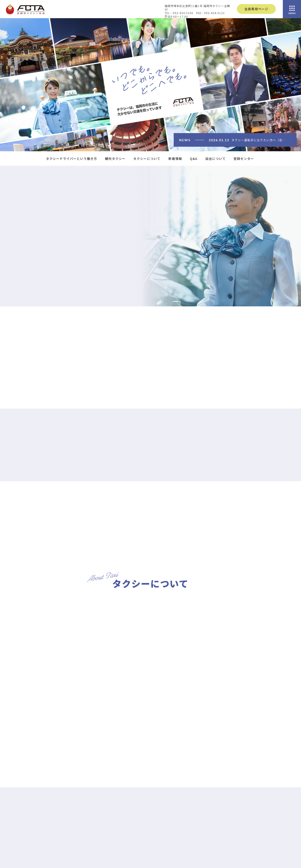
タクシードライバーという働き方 (71, 159)
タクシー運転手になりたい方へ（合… (258, 140)
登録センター (244, 159)
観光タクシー (115, 159)
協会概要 (251, 864)
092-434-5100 (40, 850)
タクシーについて (147, 159)
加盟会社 (251, 843)
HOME (182, 823)
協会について (216, 159)
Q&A (194, 159)
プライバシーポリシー (194, 863)
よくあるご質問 (189, 850)
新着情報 (175, 159)
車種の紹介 (253, 829)
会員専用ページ (256, 9)
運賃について (255, 836)
